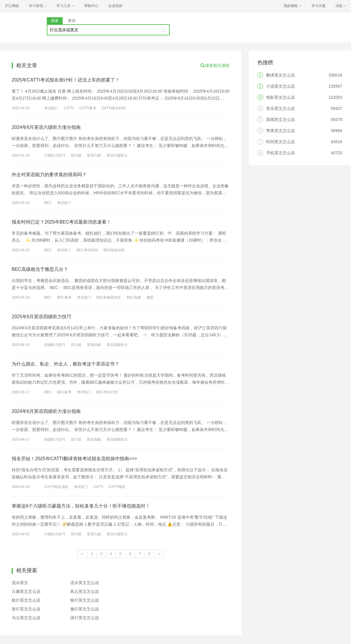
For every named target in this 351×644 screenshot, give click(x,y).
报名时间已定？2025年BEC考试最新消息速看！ (62, 222)
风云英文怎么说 (85, 591)
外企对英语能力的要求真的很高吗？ (49, 175)
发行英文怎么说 (26, 609)
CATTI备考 (88, 108)
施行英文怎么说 (85, 609)
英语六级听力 (117, 155)
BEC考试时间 (87, 250)
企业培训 (115, 6)
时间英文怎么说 (281, 142)
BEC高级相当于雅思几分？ (40, 269)
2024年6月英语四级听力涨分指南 (46, 411)
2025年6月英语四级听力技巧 (42, 317)
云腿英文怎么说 (26, 591)
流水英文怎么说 (85, 583)
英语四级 (94, 345)
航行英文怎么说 (26, 600)
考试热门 (51, 108)
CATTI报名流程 (56, 487)
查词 (72, 21)
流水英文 (20, 583)
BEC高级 (134, 297)
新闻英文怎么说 (281, 120)
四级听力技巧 (55, 345)
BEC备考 (64, 297)
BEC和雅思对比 (109, 297)
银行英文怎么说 (85, 600)
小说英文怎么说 (281, 86)
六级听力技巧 (55, 155)
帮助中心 (91, 6)
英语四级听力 (117, 345)
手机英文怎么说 (281, 153)
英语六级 (94, 155)
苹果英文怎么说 (281, 131)
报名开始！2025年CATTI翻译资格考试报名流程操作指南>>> (74, 459)
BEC (48, 203)
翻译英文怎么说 (281, 75)
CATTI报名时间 (114, 108)
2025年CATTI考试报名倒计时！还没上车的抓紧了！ (66, 80)
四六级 (76, 155)
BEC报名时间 (114, 250)
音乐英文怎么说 (281, 108)
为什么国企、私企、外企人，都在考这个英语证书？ (66, 364)
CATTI (69, 108)
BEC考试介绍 (107, 392)
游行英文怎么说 (85, 618)
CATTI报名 (117, 487)
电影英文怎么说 (281, 97)
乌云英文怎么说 (26, 618)
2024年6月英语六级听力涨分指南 (46, 127)
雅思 (150, 297)
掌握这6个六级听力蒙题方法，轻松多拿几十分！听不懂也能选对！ (81, 506)
